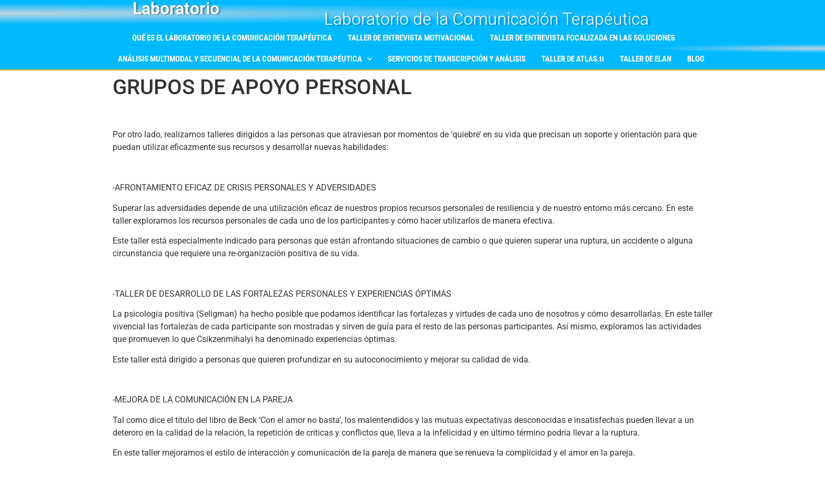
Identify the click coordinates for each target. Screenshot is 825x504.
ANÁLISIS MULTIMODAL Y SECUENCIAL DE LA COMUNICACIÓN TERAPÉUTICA (245, 59)
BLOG (696, 59)
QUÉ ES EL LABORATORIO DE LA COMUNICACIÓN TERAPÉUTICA (232, 38)
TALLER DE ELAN (646, 59)
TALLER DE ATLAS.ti (573, 59)
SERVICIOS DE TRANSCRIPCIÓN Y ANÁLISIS (457, 59)
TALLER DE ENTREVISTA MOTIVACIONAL (411, 38)
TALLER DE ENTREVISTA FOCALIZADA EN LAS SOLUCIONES (582, 38)
